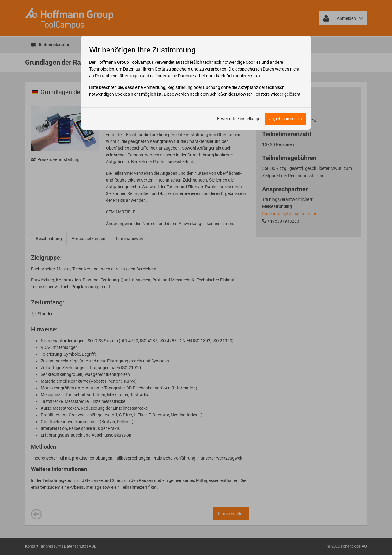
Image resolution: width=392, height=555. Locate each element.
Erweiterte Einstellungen (240, 119)
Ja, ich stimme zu (286, 119)
